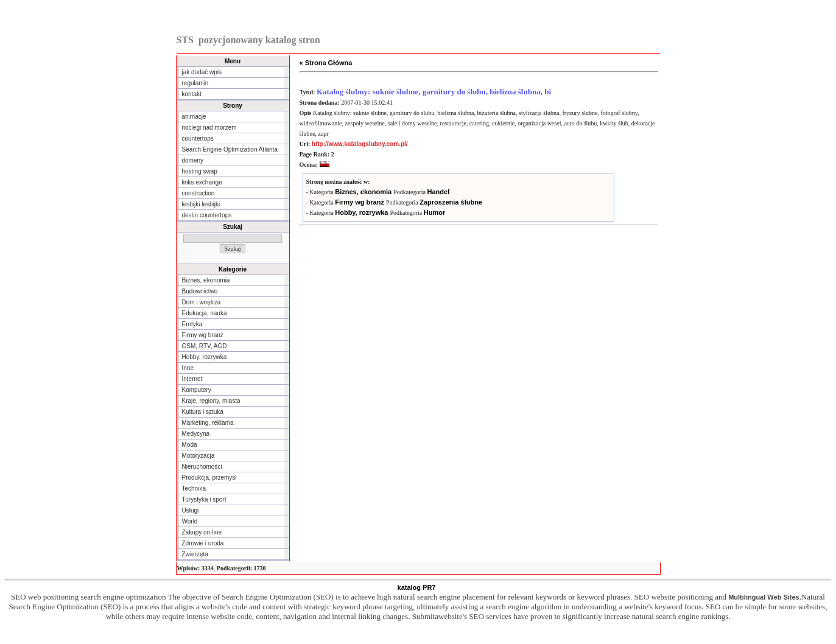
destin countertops (207, 215)
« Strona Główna (326, 63)
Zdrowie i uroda (203, 543)
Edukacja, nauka (205, 313)
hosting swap (200, 171)
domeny (193, 160)
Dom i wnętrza (202, 302)
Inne (188, 368)
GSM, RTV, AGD (205, 346)
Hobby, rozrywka (205, 357)
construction (198, 193)
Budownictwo (200, 291)
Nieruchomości (202, 467)
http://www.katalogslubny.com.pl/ (360, 144)
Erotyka (192, 324)
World (190, 521)
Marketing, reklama (208, 423)
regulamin (195, 83)
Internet (192, 379)
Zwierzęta (195, 554)
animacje (194, 117)
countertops (198, 138)
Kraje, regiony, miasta (211, 401)
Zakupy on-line (202, 532)
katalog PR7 (417, 587)
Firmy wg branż (203, 335)
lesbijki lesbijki (201, 204)
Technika (194, 488)
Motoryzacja (198, 456)
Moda (190, 445)
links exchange (202, 182)
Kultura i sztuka (203, 412)
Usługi (191, 510)
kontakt (192, 94)
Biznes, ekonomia (206, 280)
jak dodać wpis (202, 72)
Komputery (197, 390)
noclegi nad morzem (209, 128)
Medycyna (196, 434)
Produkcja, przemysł (209, 478)
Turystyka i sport (204, 499)
